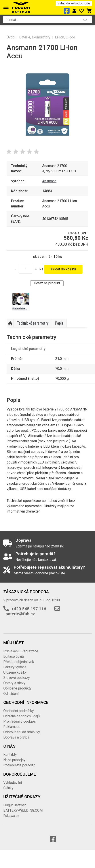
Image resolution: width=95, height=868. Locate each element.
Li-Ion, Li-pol (65, 37)
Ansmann (49, 181)
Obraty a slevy (14, 683)
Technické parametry (33, 323)
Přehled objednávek (19, 662)
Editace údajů (14, 656)
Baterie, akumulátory (35, 37)
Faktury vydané (15, 667)
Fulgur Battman (15, 805)
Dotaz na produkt (47, 283)
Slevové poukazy (17, 678)
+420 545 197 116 (29, 609)
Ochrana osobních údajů (22, 716)
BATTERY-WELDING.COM (23, 810)
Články (8, 788)
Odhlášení (11, 694)
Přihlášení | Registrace (21, 651)
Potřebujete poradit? (19, 765)
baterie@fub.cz (20, 614)
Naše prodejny (14, 760)
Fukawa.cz (11, 816)
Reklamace (12, 727)
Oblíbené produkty (17, 688)
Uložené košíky (15, 672)
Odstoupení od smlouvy (22, 732)
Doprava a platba (16, 737)
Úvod (11, 37)
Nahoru (10, 323)
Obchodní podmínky (19, 711)
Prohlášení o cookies (20, 721)
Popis (59, 323)
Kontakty (10, 755)
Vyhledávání (13, 783)
